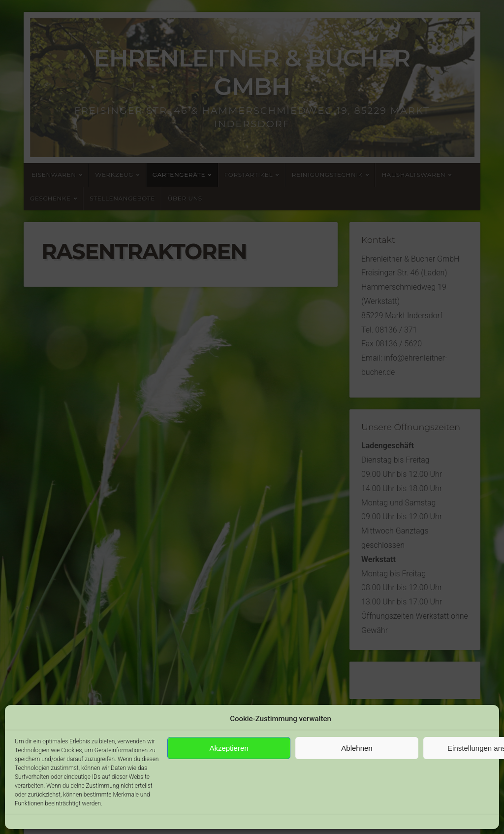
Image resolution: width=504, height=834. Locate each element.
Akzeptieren (229, 748)
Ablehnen (357, 748)
